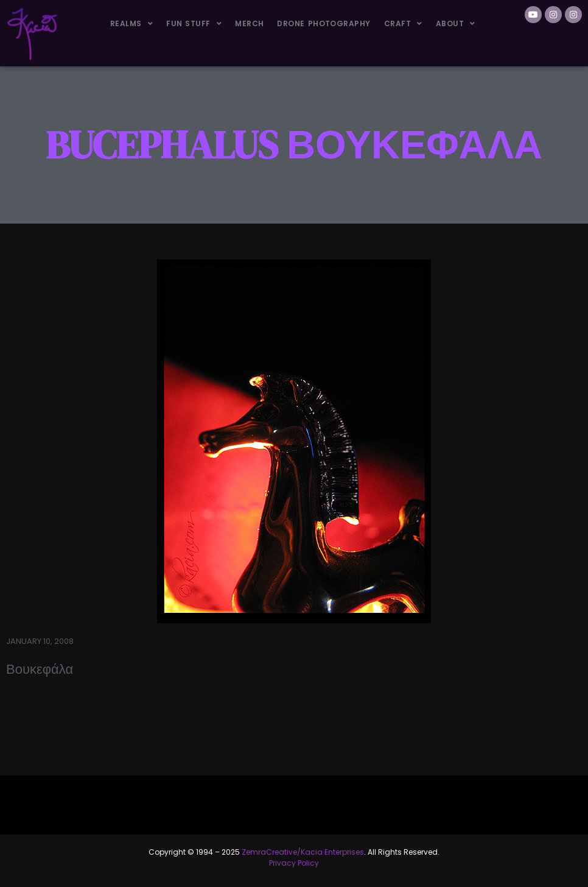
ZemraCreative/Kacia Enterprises (303, 852)
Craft (403, 24)
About (456, 24)
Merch (249, 23)
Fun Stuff (194, 24)
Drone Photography (324, 23)
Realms (131, 24)
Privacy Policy (294, 863)
